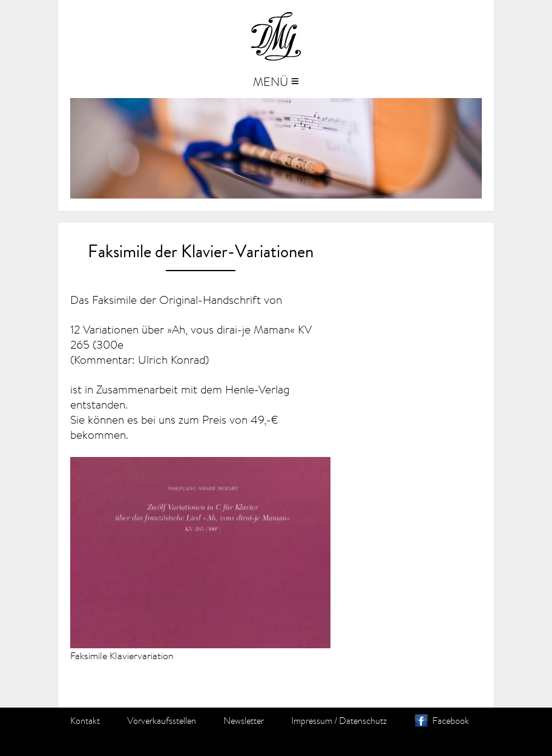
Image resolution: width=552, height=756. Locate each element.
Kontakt (85, 721)
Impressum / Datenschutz (339, 721)
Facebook (451, 721)
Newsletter (244, 721)
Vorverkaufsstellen (162, 721)
